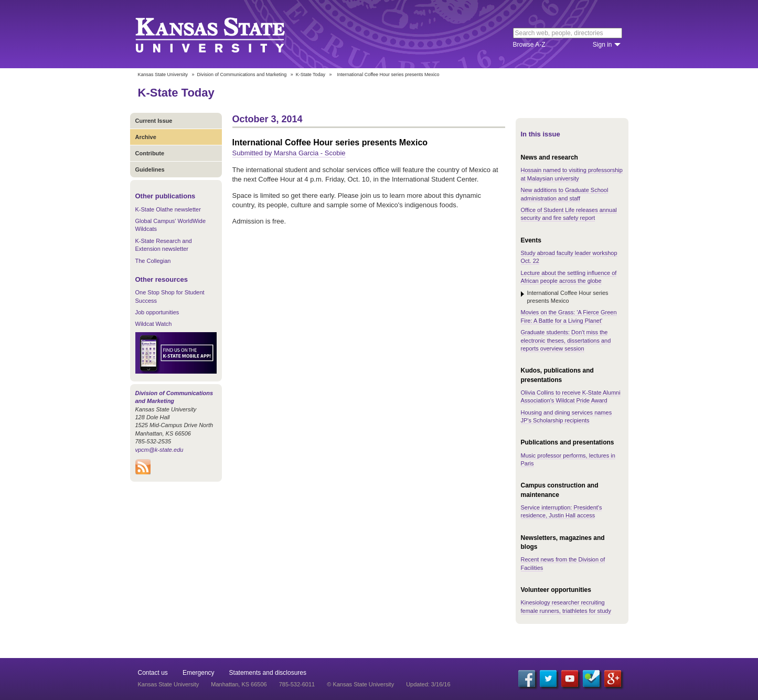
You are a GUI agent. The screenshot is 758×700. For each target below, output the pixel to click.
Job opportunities (157, 312)
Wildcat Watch (154, 324)
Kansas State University (223, 34)
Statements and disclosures (268, 673)
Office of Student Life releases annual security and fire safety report (569, 214)
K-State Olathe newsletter (168, 209)
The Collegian (153, 261)
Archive (146, 137)
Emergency (199, 673)
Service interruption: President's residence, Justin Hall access (562, 511)
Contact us (153, 673)
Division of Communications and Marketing (242, 75)
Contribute (150, 153)
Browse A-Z (529, 45)
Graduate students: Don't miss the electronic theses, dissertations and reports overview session (566, 340)
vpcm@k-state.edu (159, 450)
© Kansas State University (360, 684)
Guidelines (150, 169)
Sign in (602, 45)
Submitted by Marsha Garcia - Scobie (289, 153)
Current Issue (154, 121)
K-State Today (311, 75)
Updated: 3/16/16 (428, 684)
